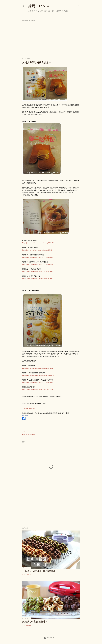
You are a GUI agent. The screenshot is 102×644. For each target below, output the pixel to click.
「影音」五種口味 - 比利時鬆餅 (39, 571)
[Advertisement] (51, 508)
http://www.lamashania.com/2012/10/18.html (38, 264)
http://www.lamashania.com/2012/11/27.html (38, 389)
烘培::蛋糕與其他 (31, 434)
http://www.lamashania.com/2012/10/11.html (38, 257)
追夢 (41, 11)
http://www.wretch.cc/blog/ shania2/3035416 (38, 243)
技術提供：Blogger (51, 638)
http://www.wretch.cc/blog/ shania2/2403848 (38, 375)
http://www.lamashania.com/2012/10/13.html (38, 279)
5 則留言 (28, 575)
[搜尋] (78, 6)
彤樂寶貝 (58, 11)
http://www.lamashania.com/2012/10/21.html (38, 271)
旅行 (45, 11)
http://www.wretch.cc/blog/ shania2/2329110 (38, 250)
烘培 (34, 11)
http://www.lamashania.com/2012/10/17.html (38, 382)
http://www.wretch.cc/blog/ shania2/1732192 (38, 368)
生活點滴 (65, 11)
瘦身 (37, 11)
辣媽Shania (39, 6)
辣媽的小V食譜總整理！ (35, 622)
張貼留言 (29, 625)
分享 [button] (24, 432)
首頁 (30, 11)
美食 (53, 11)
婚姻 (49, 11)
